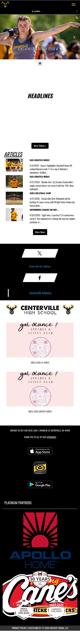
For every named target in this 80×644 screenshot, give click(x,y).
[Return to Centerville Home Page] (5, 5)
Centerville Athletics (41, 293)
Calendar (37, 11)
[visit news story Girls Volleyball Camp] (53, 194)
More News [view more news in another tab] (40, 232)
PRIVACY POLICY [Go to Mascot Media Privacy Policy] (19, 628)
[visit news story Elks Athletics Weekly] (53, 161)
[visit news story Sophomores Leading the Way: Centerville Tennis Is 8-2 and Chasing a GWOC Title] (53, 210)
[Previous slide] (6, 37)
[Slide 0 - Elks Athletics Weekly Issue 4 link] (40, 37)
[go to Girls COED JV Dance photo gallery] (40, 343)
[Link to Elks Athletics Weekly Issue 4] (40, 49)
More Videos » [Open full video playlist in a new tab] (40, 146)
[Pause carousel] (40, 63)
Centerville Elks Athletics (40, 266)
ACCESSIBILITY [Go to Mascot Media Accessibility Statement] (35, 628)
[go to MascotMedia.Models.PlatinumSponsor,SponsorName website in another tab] (40, 540)
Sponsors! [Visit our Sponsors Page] (51, 437)
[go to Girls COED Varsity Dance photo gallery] (40, 392)
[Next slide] (74, 37)
